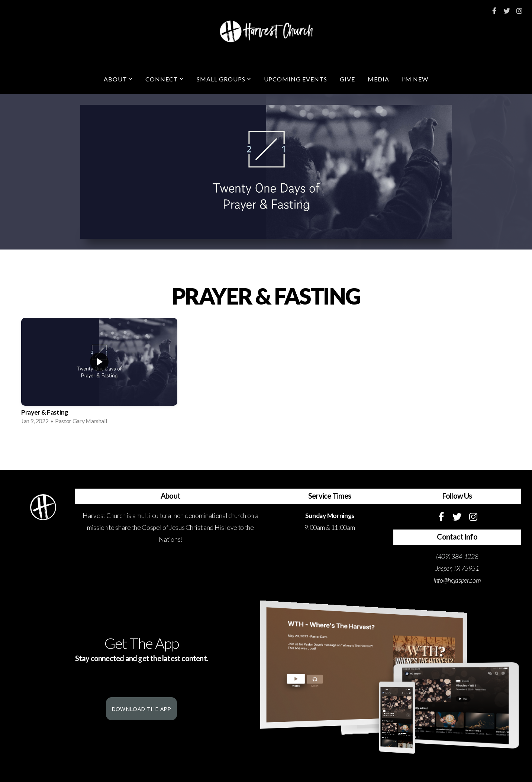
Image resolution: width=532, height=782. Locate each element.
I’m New (415, 79)
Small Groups (224, 79)
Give (347, 79)
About (118, 79)
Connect (165, 79)
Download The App (141, 709)
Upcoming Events (296, 79)
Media (378, 79)
